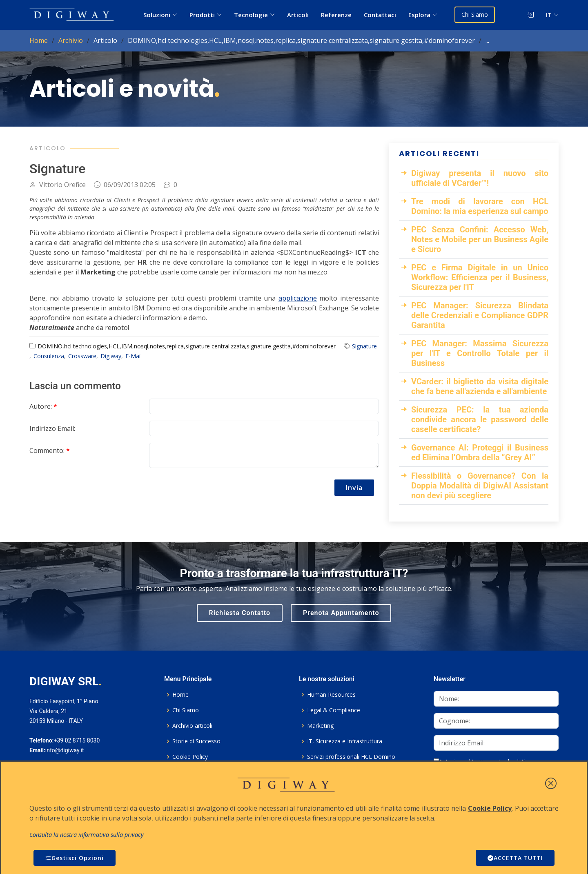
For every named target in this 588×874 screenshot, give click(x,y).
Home (39, 40)
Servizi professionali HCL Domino (351, 757)
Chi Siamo (475, 14)
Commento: (50, 450)
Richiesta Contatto (240, 613)
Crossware (82, 356)
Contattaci (380, 15)
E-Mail (134, 356)
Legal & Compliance (334, 710)
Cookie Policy (190, 757)
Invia (354, 488)
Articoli (298, 15)
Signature (364, 346)
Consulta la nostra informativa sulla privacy (87, 835)
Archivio (71, 40)
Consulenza (49, 356)
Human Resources (331, 695)
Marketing (320, 726)
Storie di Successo (196, 741)
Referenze (336, 15)
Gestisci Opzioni (75, 858)
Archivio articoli (192, 726)
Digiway (111, 356)
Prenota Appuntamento (341, 613)
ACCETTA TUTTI (514, 858)
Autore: (43, 406)
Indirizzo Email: (52, 428)
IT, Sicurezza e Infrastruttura (345, 741)
